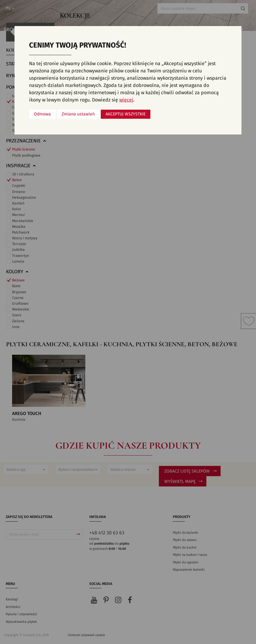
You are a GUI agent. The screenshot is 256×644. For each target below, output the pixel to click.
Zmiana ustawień (78, 114)
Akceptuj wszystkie (126, 114)
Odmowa (42, 114)
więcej (126, 100)
